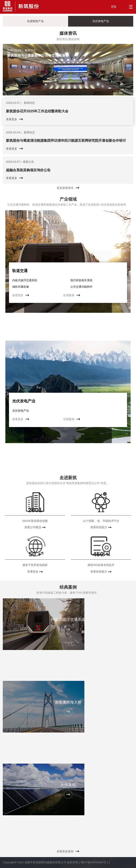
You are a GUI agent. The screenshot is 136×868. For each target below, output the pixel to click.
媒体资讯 (68, 33)
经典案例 (68, 587)
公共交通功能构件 (81, 287)
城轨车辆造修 (21, 287)
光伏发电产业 (24, 401)
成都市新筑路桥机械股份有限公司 (45, 862)
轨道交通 (20, 271)
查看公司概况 (35, 527)
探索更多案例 (68, 851)
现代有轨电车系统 (81, 280)
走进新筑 (68, 478)
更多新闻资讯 (68, 188)
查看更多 (21, 295)
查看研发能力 (101, 527)
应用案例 (72, 295)
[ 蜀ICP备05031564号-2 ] (94, 862)
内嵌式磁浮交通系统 (25, 280)
